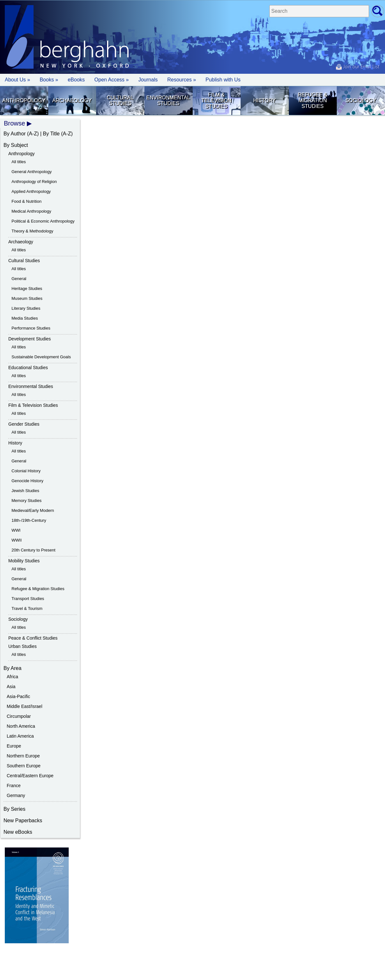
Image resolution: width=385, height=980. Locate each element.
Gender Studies (24, 424)
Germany (16, 795)
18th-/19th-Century (29, 520)
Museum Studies (27, 298)
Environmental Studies (168, 100)
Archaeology (72, 100)
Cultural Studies (120, 100)
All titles (19, 162)
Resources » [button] (181, 80)
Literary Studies (26, 308)
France (14, 786)
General (19, 279)
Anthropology (24, 100)
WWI (16, 530)
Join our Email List (358, 67)
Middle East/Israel (24, 706)
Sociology (361, 100)
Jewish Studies (25, 491)
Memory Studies (27, 501)
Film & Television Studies (216, 100)
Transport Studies (28, 599)
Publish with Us (223, 80)
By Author (15, 134)
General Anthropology (32, 172)
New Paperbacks (23, 820)
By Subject (16, 145)
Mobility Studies (24, 561)
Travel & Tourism (27, 608)
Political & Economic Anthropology (43, 221)
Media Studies (25, 318)
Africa (12, 677)
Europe (14, 746)
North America (21, 726)
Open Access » (112, 80)
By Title (51, 134)
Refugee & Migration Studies (312, 100)
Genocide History (27, 481)
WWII (17, 540)
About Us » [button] (17, 80)
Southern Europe (24, 766)
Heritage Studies (27, 289)
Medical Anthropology (31, 211)
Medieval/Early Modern (33, 510)
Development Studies (30, 339)
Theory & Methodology (32, 231)
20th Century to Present (33, 550)
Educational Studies (28, 368)
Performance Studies (31, 328)
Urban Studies (23, 646)
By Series (14, 809)
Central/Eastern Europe (30, 776)
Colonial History (26, 471)
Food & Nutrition (27, 201)
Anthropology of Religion (34, 182)
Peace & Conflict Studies (33, 638)
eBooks (76, 80)
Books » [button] (49, 80)
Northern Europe (23, 756)
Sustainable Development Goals (41, 357)
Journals (148, 80)
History (264, 100)
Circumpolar (19, 716)
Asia (11, 687)
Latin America (20, 736)
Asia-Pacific (18, 696)
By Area (12, 668)
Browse (15, 123)
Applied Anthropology (31, 191)
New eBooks (18, 832)
